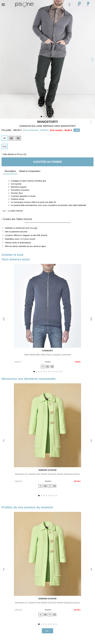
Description (10, 171)
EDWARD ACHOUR (47, 470)
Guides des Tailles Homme (17, 219)
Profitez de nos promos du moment (27, 507)
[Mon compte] (69, 5)
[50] (18, 138)
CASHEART (47, 351)
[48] (11, 138)
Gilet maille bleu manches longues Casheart (47, 355)
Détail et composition (30, 171)
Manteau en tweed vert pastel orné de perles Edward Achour (47, 474)
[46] (5, 138)
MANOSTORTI (47, 122)
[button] (60, 5)
